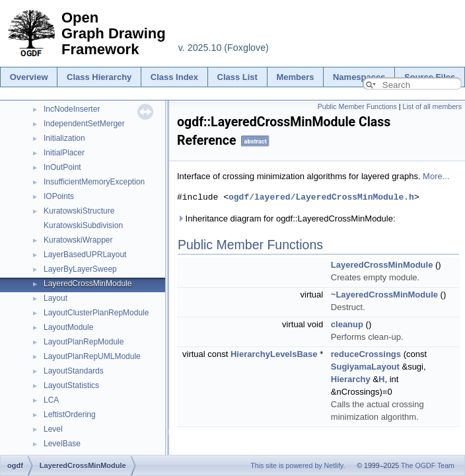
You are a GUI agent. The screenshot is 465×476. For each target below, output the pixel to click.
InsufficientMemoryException (94, 182)
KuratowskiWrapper (78, 240)
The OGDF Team (428, 465)
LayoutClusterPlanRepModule (96, 313)
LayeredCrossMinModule (88, 284)
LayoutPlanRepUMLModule (92, 356)
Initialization (64, 138)
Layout (55, 298)
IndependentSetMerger (84, 124)
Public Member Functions (357, 106)
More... (436, 176)
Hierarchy (351, 379)
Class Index (174, 77)
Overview (29, 77)
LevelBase (62, 444)
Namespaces (359, 77)
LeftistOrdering (70, 415)
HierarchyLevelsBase (274, 354)
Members (295, 77)
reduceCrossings (366, 354)
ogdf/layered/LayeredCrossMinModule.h (321, 197)
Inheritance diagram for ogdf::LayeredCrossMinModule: (286, 218)
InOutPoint (62, 167)
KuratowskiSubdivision (83, 225)
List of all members (432, 106)
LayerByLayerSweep (80, 269)
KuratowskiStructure (79, 211)
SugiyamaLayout (365, 367)
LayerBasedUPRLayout (85, 255)
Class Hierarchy (99, 77)
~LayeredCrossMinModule (384, 295)
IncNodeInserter (72, 109)
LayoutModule (68, 327)
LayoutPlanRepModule (84, 342)
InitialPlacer (64, 153)
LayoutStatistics (71, 385)
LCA (51, 400)
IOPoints (59, 196)
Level (53, 429)
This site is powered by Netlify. (298, 465)
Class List (237, 77)
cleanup (347, 324)
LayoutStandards (74, 371)
